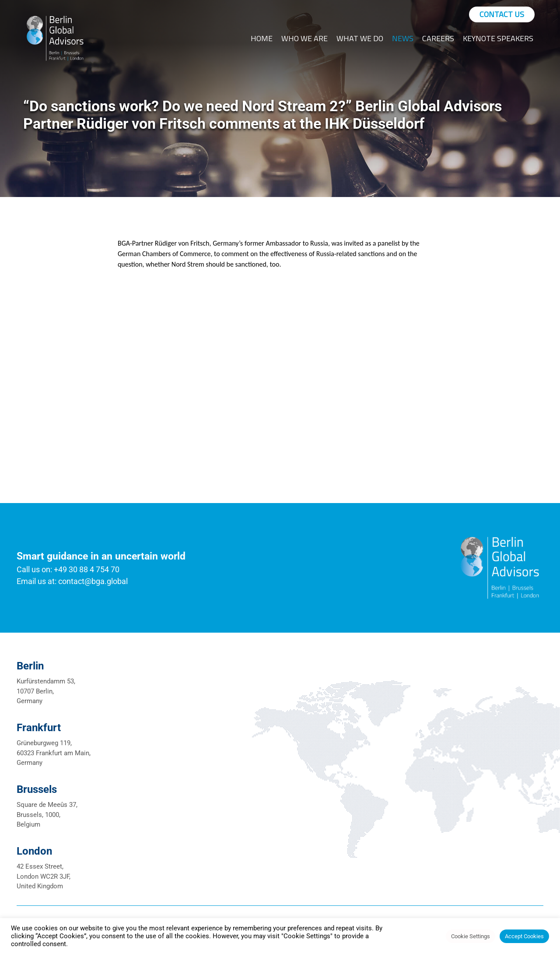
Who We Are (304, 38)
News (403, 38)
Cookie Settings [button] (471, 936)
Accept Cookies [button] (524, 936)
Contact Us (502, 14)
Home (262, 38)
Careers (438, 38)
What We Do (360, 38)
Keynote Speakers (498, 38)
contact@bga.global (93, 581)
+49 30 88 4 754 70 (87, 569)
